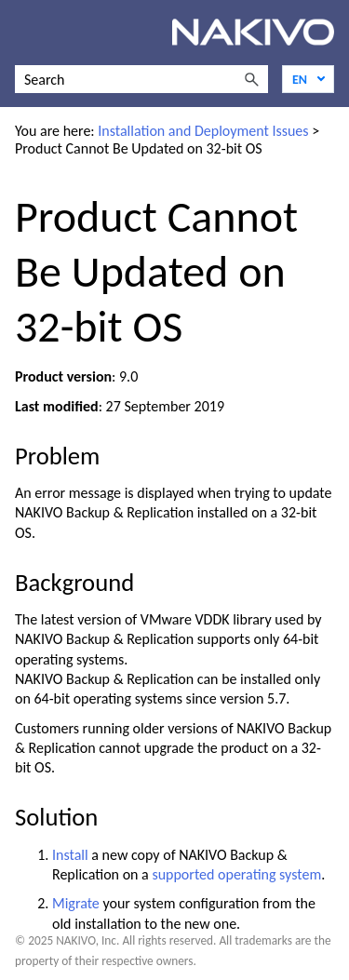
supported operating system (236, 874)
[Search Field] (141, 79)
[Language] (308, 79)
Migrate (76, 903)
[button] (251, 79)
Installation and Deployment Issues (203, 131)
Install (70, 855)
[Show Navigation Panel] (25, 33)
